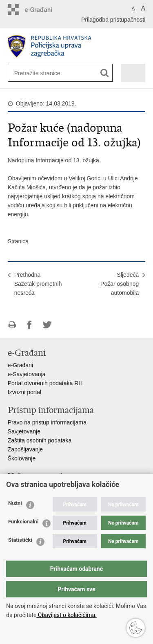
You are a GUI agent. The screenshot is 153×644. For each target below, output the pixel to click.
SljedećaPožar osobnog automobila (120, 284)
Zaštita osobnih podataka (40, 440)
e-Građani (20, 365)
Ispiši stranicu (12, 325)
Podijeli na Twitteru (47, 325)
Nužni (15, 503)
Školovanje (22, 458)
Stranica (18, 241)
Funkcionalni (23, 522)
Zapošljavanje (25, 449)
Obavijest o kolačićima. (66, 615)
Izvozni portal (24, 392)
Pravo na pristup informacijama (47, 422)
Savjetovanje (24, 431)
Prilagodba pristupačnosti (113, 20)
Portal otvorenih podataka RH (45, 383)
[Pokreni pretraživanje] (105, 73)
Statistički (20, 540)
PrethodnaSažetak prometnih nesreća (38, 284)
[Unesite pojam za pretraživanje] (41, 73)
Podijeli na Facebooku (30, 325)
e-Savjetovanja (27, 374)
